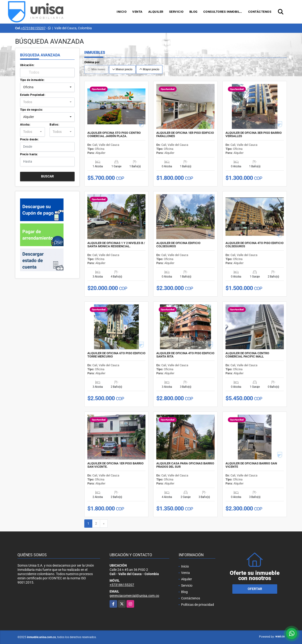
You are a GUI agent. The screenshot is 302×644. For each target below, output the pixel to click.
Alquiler (156, 12)
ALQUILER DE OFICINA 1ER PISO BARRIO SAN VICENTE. (115, 465)
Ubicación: (27, 65)
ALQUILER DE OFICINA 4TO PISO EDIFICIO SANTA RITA (185, 355)
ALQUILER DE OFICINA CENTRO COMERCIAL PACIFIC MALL (247, 355)
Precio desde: (29, 139)
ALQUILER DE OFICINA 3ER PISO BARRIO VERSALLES (254, 135)
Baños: (54, 125)
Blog (194, 12)
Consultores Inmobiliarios (224, 12)
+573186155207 (33, 28)
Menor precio (122, 69)
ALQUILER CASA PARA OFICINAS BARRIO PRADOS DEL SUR (185, 465)
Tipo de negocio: (32, 110)
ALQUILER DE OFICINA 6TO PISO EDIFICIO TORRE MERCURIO (116, 355)
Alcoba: (25, 125)
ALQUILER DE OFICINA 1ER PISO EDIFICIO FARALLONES (185, 135)
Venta (137, 12)
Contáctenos (260, 12)
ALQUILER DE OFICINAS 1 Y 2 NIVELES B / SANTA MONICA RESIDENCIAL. (116, 245)
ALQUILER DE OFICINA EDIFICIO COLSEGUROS (178, 245)
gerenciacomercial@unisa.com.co (134, 596)
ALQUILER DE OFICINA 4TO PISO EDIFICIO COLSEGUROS (255, 245)
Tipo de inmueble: (32, 80)
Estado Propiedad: (33, 95)
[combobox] (47, 87)
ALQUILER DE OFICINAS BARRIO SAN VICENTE (251, 465)
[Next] (104, 524)
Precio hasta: (29, 154)
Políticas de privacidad (198, 605)
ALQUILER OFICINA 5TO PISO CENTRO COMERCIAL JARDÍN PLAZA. (114, 135)
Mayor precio (149, 69)
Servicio (176, 12)
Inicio (122, 12)
